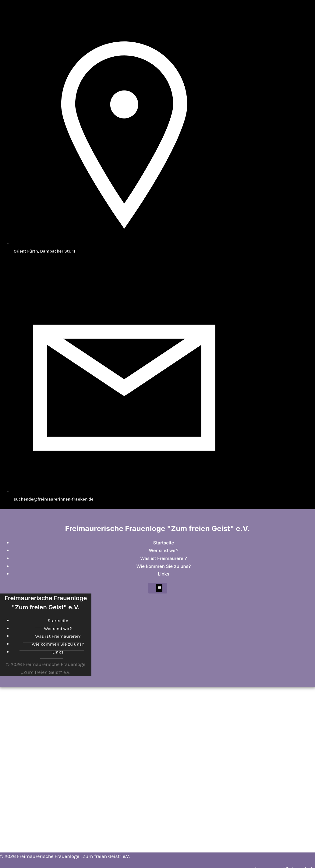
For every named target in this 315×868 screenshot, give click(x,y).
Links (164, 574)
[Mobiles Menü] (158, 588)
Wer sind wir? (164, 550)
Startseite (164, 543)
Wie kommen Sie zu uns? (164, 566)
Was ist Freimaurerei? (164, 558)
